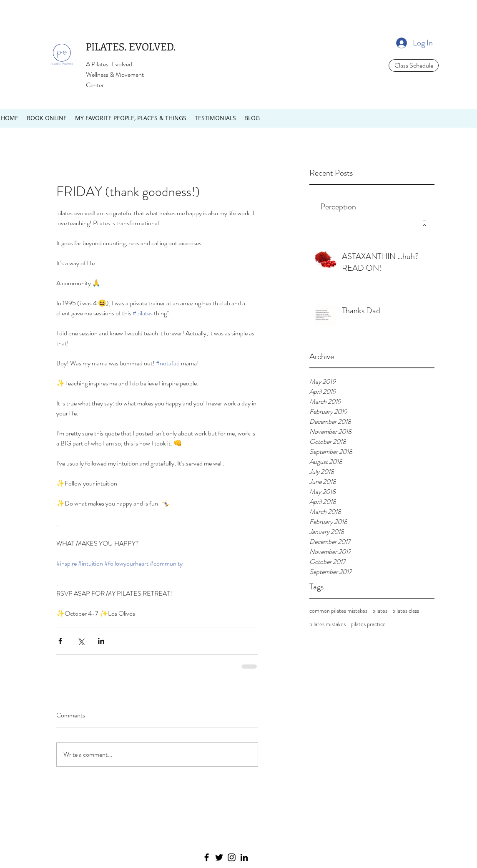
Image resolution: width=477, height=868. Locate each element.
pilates (380, 611)
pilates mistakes (328, 624)
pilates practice (368, 624)
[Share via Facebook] (60, 641)
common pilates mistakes (338, 611)
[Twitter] (219, 857)
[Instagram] (232, 857)
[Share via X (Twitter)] (81, 641)
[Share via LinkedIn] (101, 641)
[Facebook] (207, 857)
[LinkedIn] (244, 857)
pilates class (406, 611)
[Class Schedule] (414, 65)
